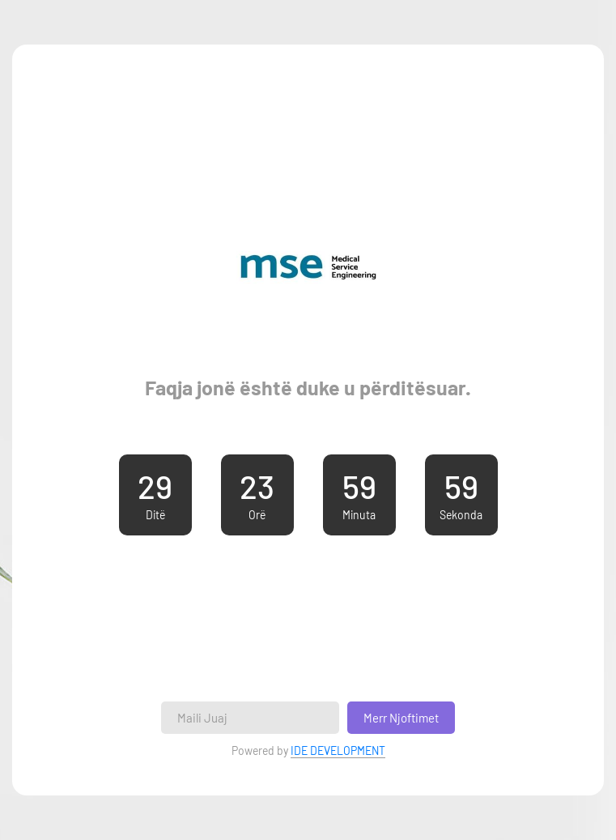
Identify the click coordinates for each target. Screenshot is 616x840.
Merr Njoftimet (401, 718)
